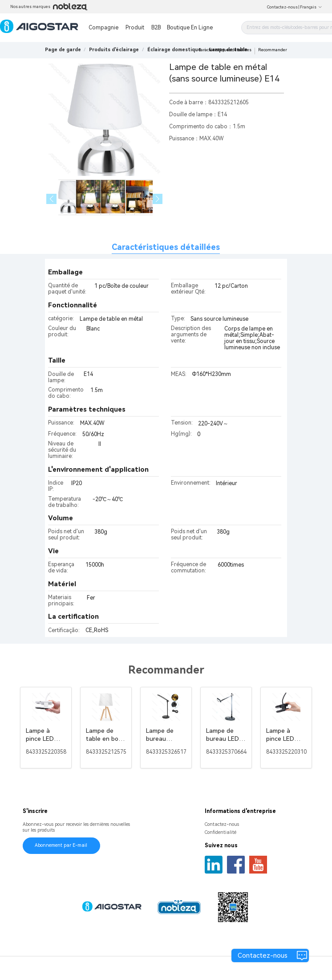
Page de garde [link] (63, 50)
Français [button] (311, 7)
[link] (114, 50)
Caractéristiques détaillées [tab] (166, 247)
